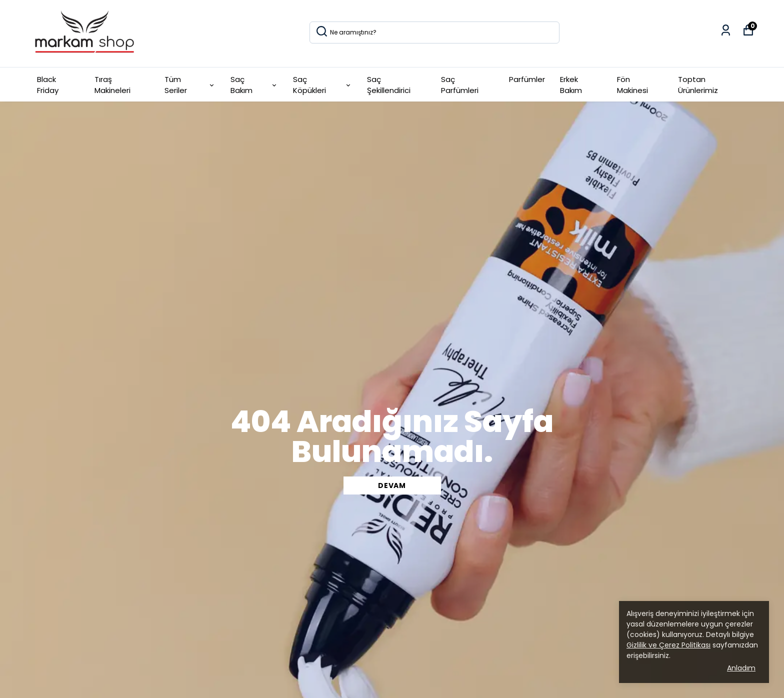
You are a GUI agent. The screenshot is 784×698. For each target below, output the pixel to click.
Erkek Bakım (571, 85)
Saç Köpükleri (322, 85)
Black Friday (48, 85)
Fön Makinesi (632, 85)
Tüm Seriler (190, 85)
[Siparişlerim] (726, 30)
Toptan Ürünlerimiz (698, 85)
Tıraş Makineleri (112, 85)
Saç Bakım (254, 85)
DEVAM (392, 485)
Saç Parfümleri (460, 85)
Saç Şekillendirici (389, 85)
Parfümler (527, 79)
